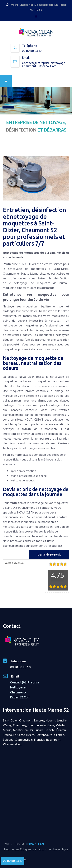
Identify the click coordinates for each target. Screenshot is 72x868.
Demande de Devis (49, 555)
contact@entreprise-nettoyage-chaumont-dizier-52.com (44, 65)
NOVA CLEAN (35, 844)
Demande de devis (8, 107)
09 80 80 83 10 (32, 51)
